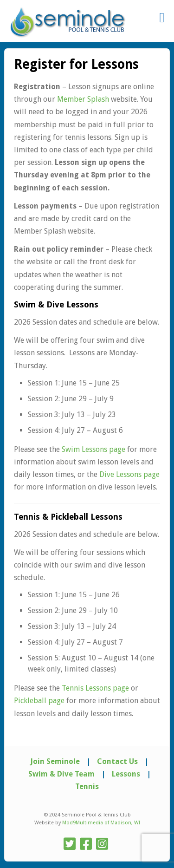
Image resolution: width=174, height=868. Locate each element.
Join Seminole (55, 761)
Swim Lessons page (93, 449)
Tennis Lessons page (95, 688)
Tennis (87, 786)
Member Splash (83, 99)
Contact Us (117, 761)
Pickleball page (39, 701)
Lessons (126, 774)
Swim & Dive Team (61, 774)
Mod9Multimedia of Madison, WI (101, 823)
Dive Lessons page (129, 474)
